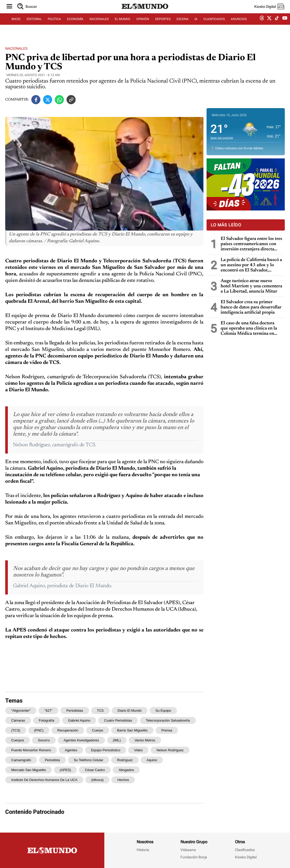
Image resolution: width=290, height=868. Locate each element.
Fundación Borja (194, 857)
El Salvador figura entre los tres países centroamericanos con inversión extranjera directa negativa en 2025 (251, 244)
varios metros (145, 740)
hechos (123, 780)
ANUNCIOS (239, 25)
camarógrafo (21, 760)
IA (196, 25)
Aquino (152, 760)
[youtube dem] (285, 25)
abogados (126, 770)
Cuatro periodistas (118, 720)
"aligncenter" (21, 711)
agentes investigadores (81, 740)
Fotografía (47, 720)
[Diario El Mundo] (145, 14)
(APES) (65, 770)
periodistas (75, 711)
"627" (48, 711)
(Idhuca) (98, 780)
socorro (44, 740)
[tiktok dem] (277, 25)
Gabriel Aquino (79, 720)
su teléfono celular (89, 760)
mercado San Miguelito (29, 770)
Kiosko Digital (246, 857)
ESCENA (183, 25)
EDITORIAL (34, 25)
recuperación (68, 730)
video (138, 750)
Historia (143, 850)
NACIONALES (99, 25)
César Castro (95, 770)
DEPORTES (163, 25)
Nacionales (16, 48)
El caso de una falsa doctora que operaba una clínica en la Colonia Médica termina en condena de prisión (249, 329)
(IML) (117, 740)
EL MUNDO (123, 25)
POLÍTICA (54, 25)
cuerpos (18, 740)
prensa (167, 730)
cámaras (18, 720)
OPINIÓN (143, 25)
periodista (52, 760)
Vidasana (188, 850)
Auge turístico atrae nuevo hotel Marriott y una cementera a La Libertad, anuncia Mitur (251, 286)
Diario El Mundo (130, 711)
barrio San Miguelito (132, 730)
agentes (71, 750)
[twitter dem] (269, 25)
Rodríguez (125, 760)
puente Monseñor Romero (31, 750)
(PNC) (39, 730)
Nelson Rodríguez (170, 750)
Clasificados (245, 850)
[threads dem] (262, 25)
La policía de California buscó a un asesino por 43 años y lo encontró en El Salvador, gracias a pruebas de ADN (251, 265)
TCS (100, 711)
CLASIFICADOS (214, 25)
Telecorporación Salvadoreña (168, 720)
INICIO (16, 25)
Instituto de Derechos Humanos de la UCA (44, 780)
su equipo (163, 711)
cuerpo (98, 730)
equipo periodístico (106, 750)
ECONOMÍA (75, 25)
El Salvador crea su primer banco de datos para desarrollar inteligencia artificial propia (251, 307)
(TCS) (16, 730)
